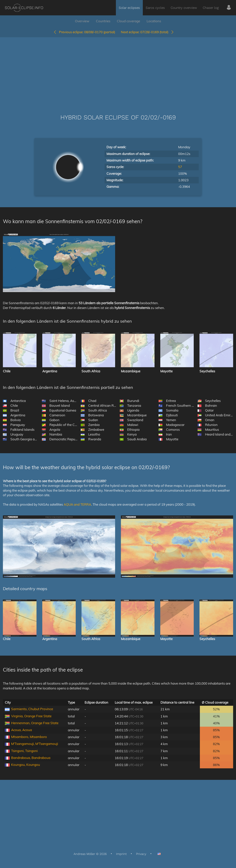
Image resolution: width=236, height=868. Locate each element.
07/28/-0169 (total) (147, 32)
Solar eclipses (129, 8)
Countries (103, 21)
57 (180, 167)
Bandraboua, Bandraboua (31, 758)
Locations (154, 21)
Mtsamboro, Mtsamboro (29, 737)
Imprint (121, 854)
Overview (82, 21)
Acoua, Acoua (22, 730)
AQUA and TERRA (77, 504)
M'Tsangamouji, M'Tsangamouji (35, 744)
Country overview (184, 8)
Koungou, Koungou (26, 765)
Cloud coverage (128, 21)
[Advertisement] (118, 70)
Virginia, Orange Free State (31, 716)
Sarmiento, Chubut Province (32, 709)
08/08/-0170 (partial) (84, 32)
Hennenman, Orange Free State (35, 723)
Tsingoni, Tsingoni (24, 751)
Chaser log (211, 8)
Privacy (141, 854)
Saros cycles (155, 8)
